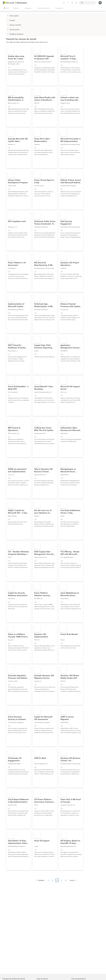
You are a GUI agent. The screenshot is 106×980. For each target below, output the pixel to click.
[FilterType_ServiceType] (8, 29)
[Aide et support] (68, 3)
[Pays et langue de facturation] (87, 3)
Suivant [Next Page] (72, 880)
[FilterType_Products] (8, 20)
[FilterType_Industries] (8, 25)
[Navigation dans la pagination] (56, 882)
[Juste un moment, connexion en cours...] (100, 3)
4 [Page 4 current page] (57, 880)
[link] (19, 66)
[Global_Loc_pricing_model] (8, 34)
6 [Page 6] (66, 880)
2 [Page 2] (48, 880)
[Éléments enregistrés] (72, 3)
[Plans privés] (76, 3)
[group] (9, 67)
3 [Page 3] (53, 880)
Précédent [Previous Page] (41, 880)
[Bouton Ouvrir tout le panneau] (6, 8)
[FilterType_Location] (8, 16)
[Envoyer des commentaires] (64, 3)
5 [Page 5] (61, 880)
